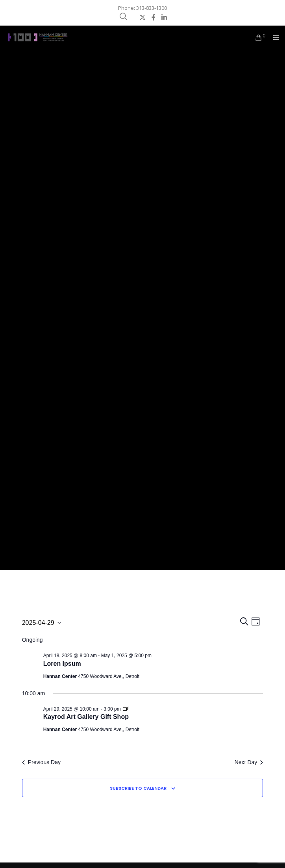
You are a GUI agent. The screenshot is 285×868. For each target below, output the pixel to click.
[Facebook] (154, 17)
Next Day (249, 762)
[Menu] (274, 37)
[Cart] (256, 37)
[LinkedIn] (164, 17)
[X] (142, 17)
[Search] (123, 17)
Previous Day (41, 762)
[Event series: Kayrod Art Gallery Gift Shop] (126, 709)
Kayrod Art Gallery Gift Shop (86, 717)
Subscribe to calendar (138, 788)
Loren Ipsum (62, 664)
